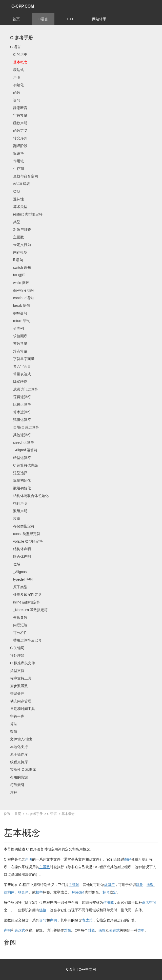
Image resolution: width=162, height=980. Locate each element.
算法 (14, 724)
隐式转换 (19, 382)
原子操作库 (19, 754)
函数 (15, 93)
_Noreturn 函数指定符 (29, 610)
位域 (15, 564)
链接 (43, 910)
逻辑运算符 (21, 397)
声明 (15, 77)
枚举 (15, 519)
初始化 (17, 85)
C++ (70, 19)
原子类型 (19, 587)
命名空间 (149, 902)
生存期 (17, 169)
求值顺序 (19, 336)
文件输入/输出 (21, 739)
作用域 (17, 161)
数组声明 (19, 511)
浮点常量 (19, 351)
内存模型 (19, 252)
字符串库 (17, 716)
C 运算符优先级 (24, 465)
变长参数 (19, 617)
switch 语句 (21, 268)
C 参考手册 (22, 38)
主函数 (17, 237)
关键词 (74, 885)
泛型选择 (19, 473)
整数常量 (19, 344)
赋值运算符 (21, 420)
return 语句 (20, 321)
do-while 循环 (22, 290)
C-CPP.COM (23, 6)
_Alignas (18, 572)
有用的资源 (19, 777)
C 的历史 (19, 55)
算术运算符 (21, 412)
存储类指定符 (22, 526)
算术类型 (19, 207)
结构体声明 (21, 549)
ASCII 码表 (20, 184)
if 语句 (17, 260)
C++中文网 (87, 969)
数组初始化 (21, 488)
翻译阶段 (19, 146)
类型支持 (17, 671)
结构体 (9, 892)
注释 (14, 792)
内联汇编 (19, 625)
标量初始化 (21, 480)
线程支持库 (19, 762)
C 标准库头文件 (23, 663)
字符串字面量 (22, 359)
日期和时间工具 (23, 709)
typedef (78, 892)
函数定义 (19, 131)
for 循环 (18, 275)
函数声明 (19, 123)
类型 (15, 191)
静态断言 (19, 108)
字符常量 (19, 115)
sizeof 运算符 (22, 442)
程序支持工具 (21, 678)
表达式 (17, 70)
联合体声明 (21, 557)
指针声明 (19, 503)
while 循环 (20, 283)
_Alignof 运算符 (24, 450)
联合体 (23, 892)
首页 (16, 19)
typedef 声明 (21, 579)
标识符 (17, 153)
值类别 (17, 328)
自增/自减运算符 (25, 427)
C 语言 (15, 47)
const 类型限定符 (25, 534)
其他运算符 (21, 435)
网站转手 (99, 19)
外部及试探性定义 (26, 595)
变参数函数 (19, 686)
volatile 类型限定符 (26, 541)
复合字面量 (21, 366)
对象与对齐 (21, 229)
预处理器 (17, 655)
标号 (106, 892)
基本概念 (19, 62)
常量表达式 (21, 374)
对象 (139, 885)
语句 (15, 100)
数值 (14, 732)
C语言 (43, 19)
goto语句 (19, 313)
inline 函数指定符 (25, 602)
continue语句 (22, 298)
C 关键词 (17, 648)
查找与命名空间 (24, 176)
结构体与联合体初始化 (29, 496)
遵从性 (17, 199)
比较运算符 (21, 404)
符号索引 (17, 785)
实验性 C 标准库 (23, 770)
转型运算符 (21, 458)
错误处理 (17, 693)
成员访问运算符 (24, 389)
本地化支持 (19, 747)
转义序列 (19, 138)
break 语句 (20, 306)
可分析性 (19, 633)
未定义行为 (21, 245)
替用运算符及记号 (26, 640)
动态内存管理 (21, 701)
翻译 (128, 859)
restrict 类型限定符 (26, 214)
